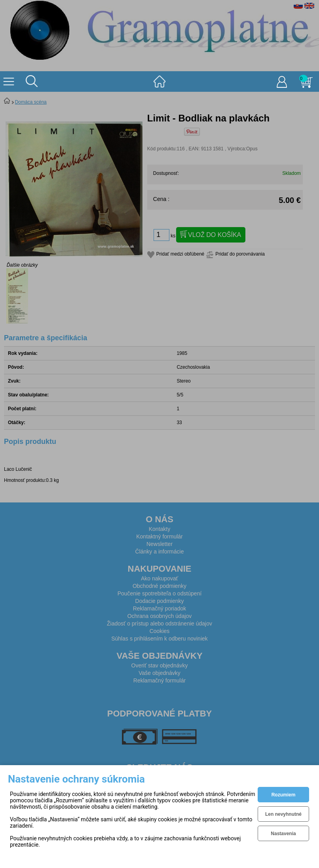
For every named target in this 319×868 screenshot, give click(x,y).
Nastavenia (283, 834)
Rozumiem (284, 795)
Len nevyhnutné (283, 814)
